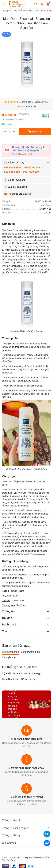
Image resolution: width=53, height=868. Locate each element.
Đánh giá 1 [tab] (26, 625)
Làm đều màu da (12, 522)
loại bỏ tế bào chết (26, 344)
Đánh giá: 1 (28, 102)
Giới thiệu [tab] (26, 224)
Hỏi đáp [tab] (26, 618)
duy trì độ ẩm (14, 247)
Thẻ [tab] (26, 631)
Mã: (19, 106)
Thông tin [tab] (26, 611)
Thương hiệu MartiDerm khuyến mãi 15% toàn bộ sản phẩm (28, 149)
